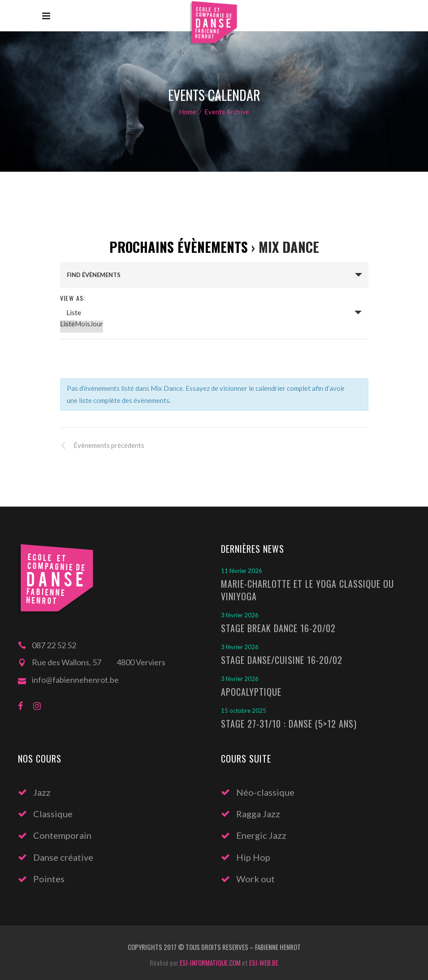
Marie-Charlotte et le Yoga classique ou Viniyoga (307, 590)
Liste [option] (67, 324)
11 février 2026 (242, 571)
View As (72, 298)
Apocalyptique (251, 692)
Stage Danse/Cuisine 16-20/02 (282, 660)
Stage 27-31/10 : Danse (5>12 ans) (289, 724)
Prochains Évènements (179, 247)
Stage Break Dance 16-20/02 (278, 628)
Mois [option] (82, 324)
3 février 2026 (240, 615)
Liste (74, 312)
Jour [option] (97, 324)
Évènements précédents (108, 445)
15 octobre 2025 (244, 711)
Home (188, 112)
